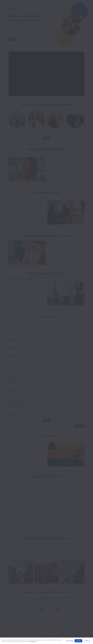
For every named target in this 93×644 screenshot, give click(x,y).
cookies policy (33, 641)
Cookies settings (70, 641)
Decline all (87, 641)
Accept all (78, 641)
